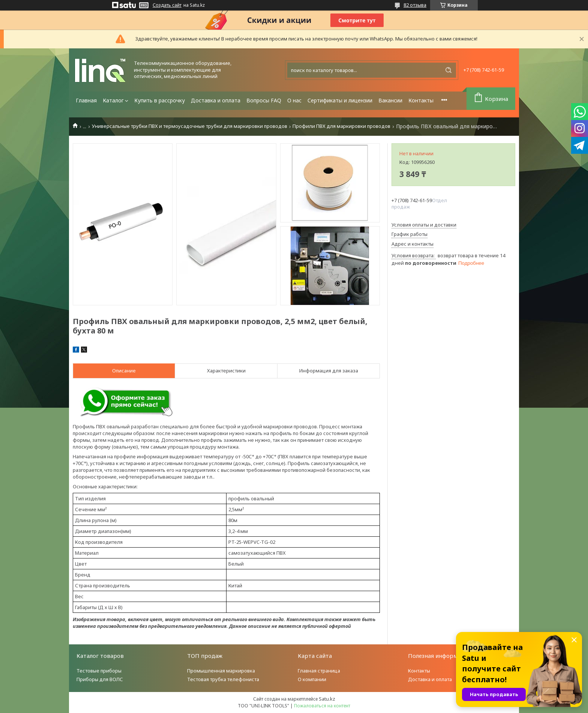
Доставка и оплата (216, 100)
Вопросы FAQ (264, 100)
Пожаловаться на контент (322, 706)
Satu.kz (327, 699)
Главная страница (319, 671)
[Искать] (448, 70)
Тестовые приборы (99, 671)
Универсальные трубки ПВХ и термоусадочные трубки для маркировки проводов (190, 126)
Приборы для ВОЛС (100, 679)
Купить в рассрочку (160, 100)
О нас (294, 100)
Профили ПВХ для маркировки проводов (341, 126)
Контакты (421, 100)
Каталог (113, 100)
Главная (86, 100)
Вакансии (390, 100)
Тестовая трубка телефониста (223, 679)
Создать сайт (167, 5)
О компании (312, 679)
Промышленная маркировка (221, 671)
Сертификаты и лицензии (340, 100)
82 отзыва (415, 5)
